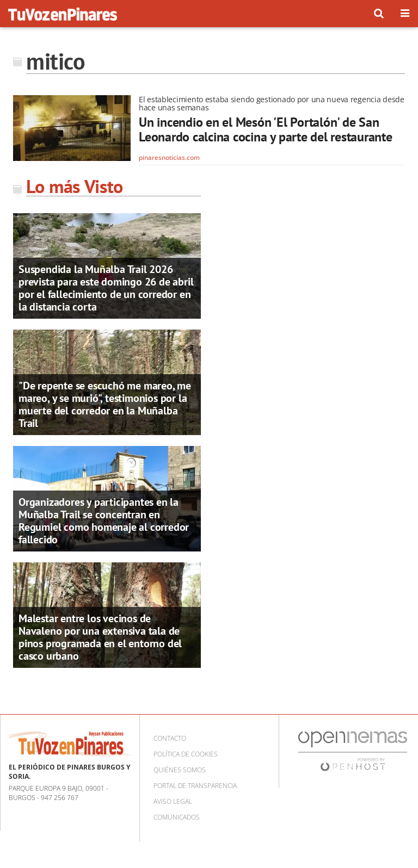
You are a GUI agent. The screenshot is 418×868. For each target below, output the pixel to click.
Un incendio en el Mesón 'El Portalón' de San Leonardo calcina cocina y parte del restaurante (266, 130)
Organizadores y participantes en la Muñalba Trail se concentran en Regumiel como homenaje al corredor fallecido (104, 521)
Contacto (170, 738)
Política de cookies (186, 754)
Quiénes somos (180, 770)
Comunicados (177, 817)
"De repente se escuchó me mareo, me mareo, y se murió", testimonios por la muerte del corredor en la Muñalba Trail (105, 404)
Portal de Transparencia (195, 786)
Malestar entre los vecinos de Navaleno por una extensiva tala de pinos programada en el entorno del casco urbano (100, 637)
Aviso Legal (173, 801)
